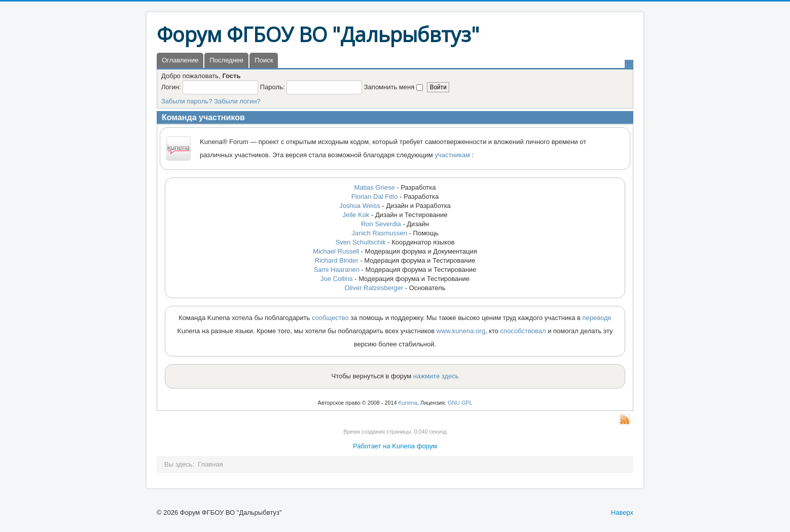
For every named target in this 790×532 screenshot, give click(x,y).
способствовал (523, 331)
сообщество (330, 318)
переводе (597, 318)
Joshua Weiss (360, 206)
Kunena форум (415, 446)
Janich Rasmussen (379, 233)
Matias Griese (374, 187)
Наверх (622, 512)
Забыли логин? (237, 101)
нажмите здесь (436, 376)
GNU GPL (460, 403)
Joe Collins (337, 279)
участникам (452, 155)
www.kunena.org (461, 331)
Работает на (372, 446)
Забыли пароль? (187, 101)
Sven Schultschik (362, 242)
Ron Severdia (381, 224)
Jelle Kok (356, 215)
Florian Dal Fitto (375, 197)
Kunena (408, 403)
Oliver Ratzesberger (374, 288)
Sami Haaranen (337, 270)
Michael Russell (336, 251)
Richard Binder (337, 260)
